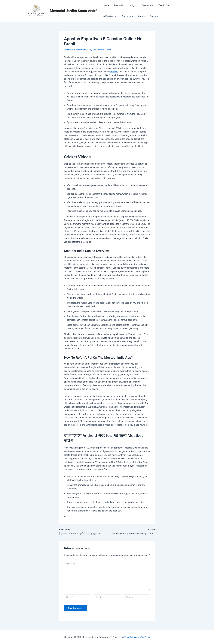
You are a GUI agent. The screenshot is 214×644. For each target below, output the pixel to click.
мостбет (115, 72)
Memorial (117, 5)
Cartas (121, 16)
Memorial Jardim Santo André (74, 11)
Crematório (144, 5)
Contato (132, 16)
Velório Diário (160, 5)
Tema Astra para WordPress (137, 637)
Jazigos (130, 5)
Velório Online (177, 5)
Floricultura (108, 16)
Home (105, 5)
